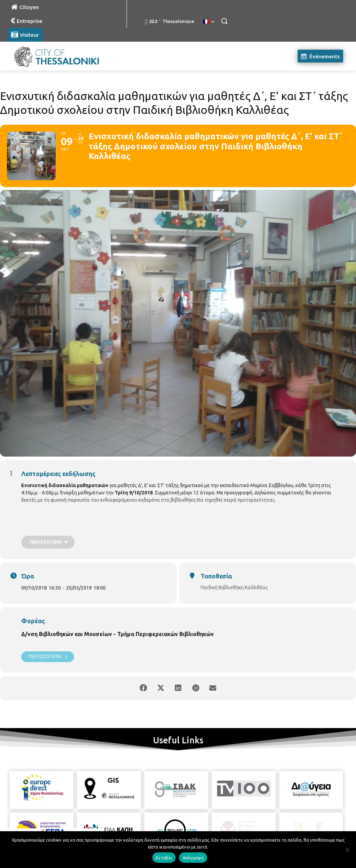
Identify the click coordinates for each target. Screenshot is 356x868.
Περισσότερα (48, 657)
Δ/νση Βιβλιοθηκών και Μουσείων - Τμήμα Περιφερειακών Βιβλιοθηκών (118, 634)
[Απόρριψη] (347, 850)
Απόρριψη (193, 858)
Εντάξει (164, 858)
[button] (224, 21)
